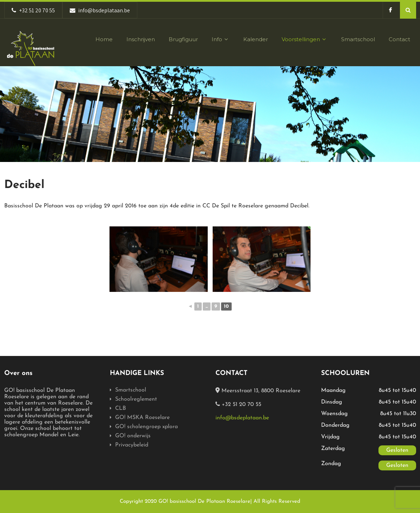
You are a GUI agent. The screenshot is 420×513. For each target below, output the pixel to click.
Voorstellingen (305, 39)
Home (104, 39)
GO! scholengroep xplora (146, 427)
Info (221, 39)
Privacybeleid (132, 445)
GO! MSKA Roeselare (142, 418)
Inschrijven (141, 39)
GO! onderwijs (133, 436)
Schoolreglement (136, 399)
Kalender (256, 39)
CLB (121, 408)
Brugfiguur (183, 39)
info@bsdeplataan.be (242, 418)
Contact (399, 39)
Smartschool (358, 39)
